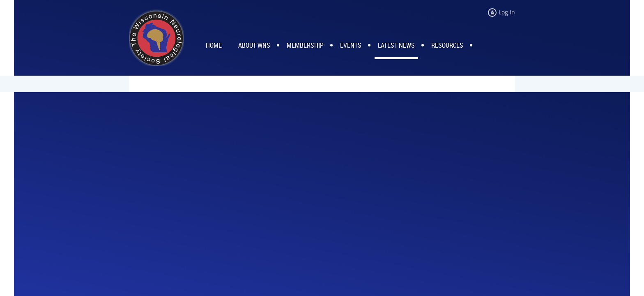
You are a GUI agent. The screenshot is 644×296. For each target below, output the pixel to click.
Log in (507, 12)
